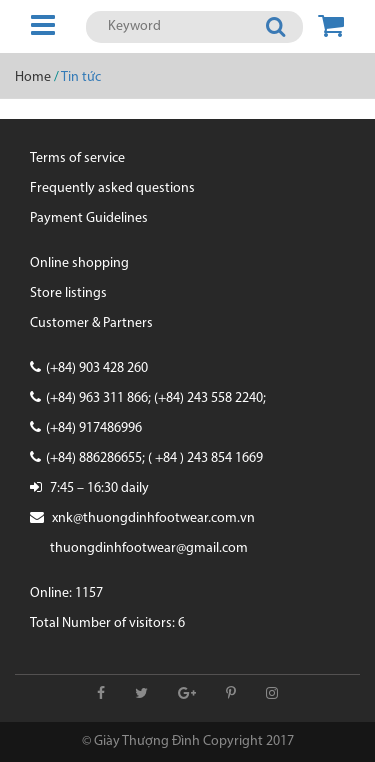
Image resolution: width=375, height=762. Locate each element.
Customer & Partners (91, 323)
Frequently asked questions (112, 188)
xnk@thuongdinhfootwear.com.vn (153, 518)
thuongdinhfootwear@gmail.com (149, 548)
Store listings (68, 293)
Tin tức (81, 77)
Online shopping (79, 263)
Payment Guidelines (89, 218)
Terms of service (77, 158)
